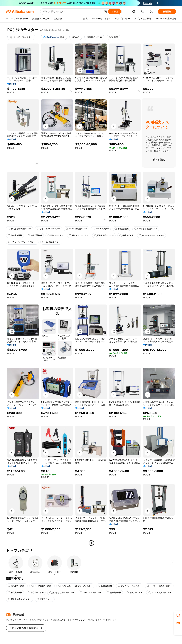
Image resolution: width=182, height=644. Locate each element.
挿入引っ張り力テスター (20, 229)
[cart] (143, 12)
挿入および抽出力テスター (62, 593)
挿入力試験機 (15, 593)
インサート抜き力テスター (159, 586)
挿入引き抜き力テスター (20, 599)
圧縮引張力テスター (104, 235)
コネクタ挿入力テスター (160, 593)
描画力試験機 (35, 235)
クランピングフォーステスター (22, 242)
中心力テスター (36, 593)
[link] (178, 615)
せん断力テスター (51, 242)
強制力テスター (55, 235)
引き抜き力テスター (79, 235)
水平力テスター (101, 229)
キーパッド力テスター (91, 593)
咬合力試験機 (15, 235)
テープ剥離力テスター (42, 586)
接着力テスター (45, 599)
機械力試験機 (121, 229)
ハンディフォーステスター (152, 235)
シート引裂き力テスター (146, 229)
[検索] (115, 12)
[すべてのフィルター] (21, 37)
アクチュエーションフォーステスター (75, 586)
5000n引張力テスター (76, 229)
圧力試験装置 (105, 586)
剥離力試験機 (114, 593)
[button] (105, 12)
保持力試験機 (126, 235)
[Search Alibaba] (72, 12)
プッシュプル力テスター (48, 229)
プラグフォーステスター (129, 586)
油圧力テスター (135, 593)
